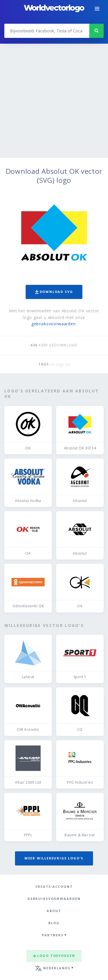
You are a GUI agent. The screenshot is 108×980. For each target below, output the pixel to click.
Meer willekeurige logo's (54, 858)
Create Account (54, 886)
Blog (54, 923)
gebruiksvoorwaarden (53, 324)
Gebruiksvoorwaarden (54, 899)
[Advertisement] (54, 101)
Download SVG (54, 292)
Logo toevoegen (54, 956)
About (54, 911)
